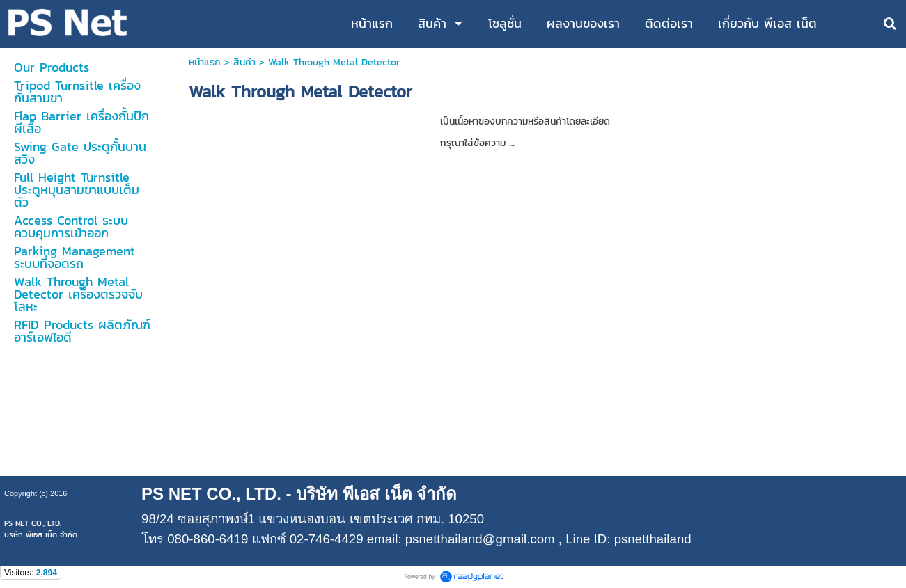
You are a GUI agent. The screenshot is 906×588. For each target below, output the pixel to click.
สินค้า (244, 62)
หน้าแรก (205, 62)
